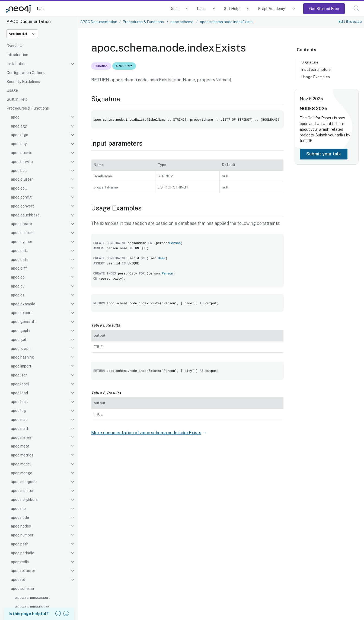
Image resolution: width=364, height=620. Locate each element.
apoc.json (19, 375)
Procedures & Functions (28, 108)
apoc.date (20, 260)
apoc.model (21, 464)
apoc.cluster (22, 179)
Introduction (17, 55)
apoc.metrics (22, 455)
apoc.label (20, 384)
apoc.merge (21, 437)
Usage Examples (316, 77)
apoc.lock (19, 402)
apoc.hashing (23, 357)
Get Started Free (324, 9)
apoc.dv (18, 286)
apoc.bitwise (22, 162)
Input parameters (316, 69)
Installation (17, 64)
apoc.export (21, 313)
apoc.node (20, 517)
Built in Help (17, 99)
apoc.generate (24, 322)
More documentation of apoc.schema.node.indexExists (146, 433)
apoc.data (20, 251)
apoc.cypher (22, 242)
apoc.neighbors (24, 500)
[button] (357, 9)
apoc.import (21, 366)
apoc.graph (21, 349)
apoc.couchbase (25, 215)
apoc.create (21, 224)
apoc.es (18, 295)
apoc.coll (19, 188)
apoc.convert (22, 206)
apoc (15, 117)
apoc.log (18, 411)
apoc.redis (20, 562)
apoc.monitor (22, 491)
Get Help (232, 9)
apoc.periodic (23, 553)
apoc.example (23, 304)
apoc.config (21, 197)
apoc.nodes (21, 526)
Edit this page (350, 21)
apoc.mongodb (24, 482)
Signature (310, 62)
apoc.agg (19, 126)
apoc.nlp (18, 509)
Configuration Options (26, 73)
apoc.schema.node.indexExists (226, 22)
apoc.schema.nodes (32, 606)
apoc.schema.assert (33, 597)
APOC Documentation (99, 22)
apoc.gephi (20, 331)
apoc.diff (19, 268)
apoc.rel (18, 580)
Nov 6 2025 (311, 99)
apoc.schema (22, 589)
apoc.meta (20, 446)
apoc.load (19, 393)
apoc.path (20, 544)
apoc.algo (20, 135)
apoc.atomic (22, 153)
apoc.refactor (23, 571)
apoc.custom (22, 233)
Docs (174, 9)
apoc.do (18, 277)
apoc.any (19, 144)
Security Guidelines (23, 82)
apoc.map (19, 420)
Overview (15, 46)
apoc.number (22, 535)
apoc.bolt (19, 171)
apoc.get (19, 340)
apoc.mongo (22, 473)
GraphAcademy (272, 9)
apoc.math (20, 429)
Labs (41, 9)
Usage (12, 90)
